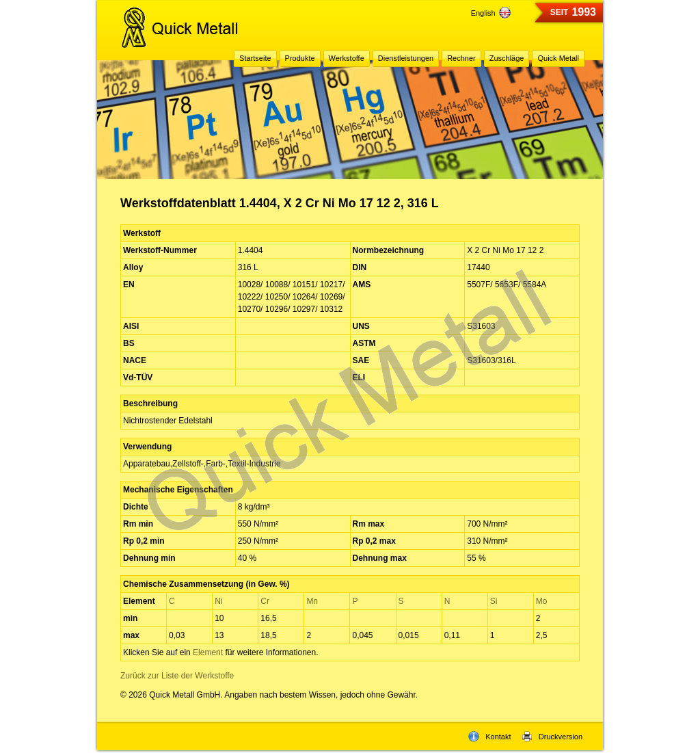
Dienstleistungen (406, 58)
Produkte (300, 58)
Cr (265, 601)
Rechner (461, 58)
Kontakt (489, 737)
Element (208, 652)
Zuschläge (507, 58)
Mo (542, 601)
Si (494, 601)
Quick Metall (558, 58)
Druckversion (552, 737)
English (491, 13)
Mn (312, 601)
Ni (218, 601)
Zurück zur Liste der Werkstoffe (177, 676)
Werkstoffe (347, 58)
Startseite (255, 58)
